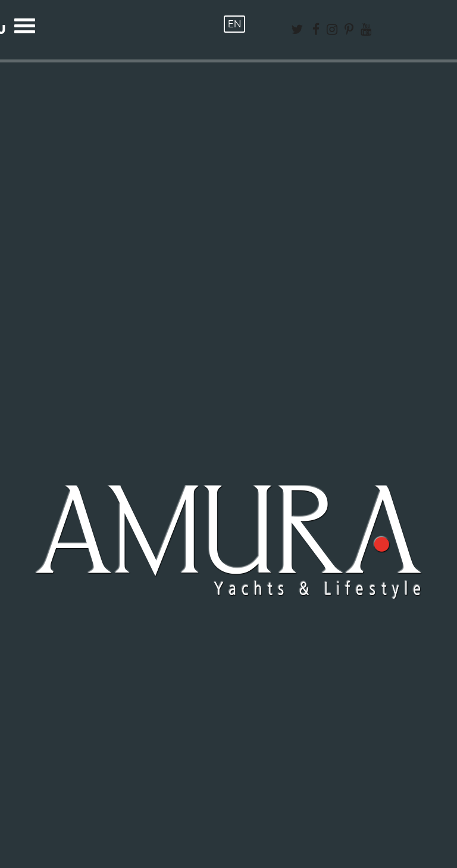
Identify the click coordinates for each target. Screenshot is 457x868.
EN (234, 24)
